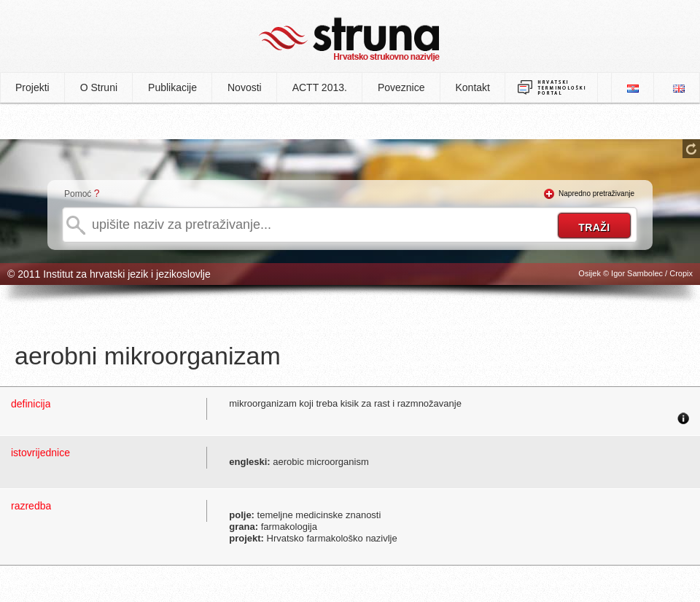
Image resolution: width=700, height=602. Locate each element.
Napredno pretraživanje (596, 193)
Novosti (245, 87)
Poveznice (401, 87)
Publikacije (172, 87)
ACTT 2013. (320, 87)
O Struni (99, 87)
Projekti (32, 87)
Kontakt (473, 87)
